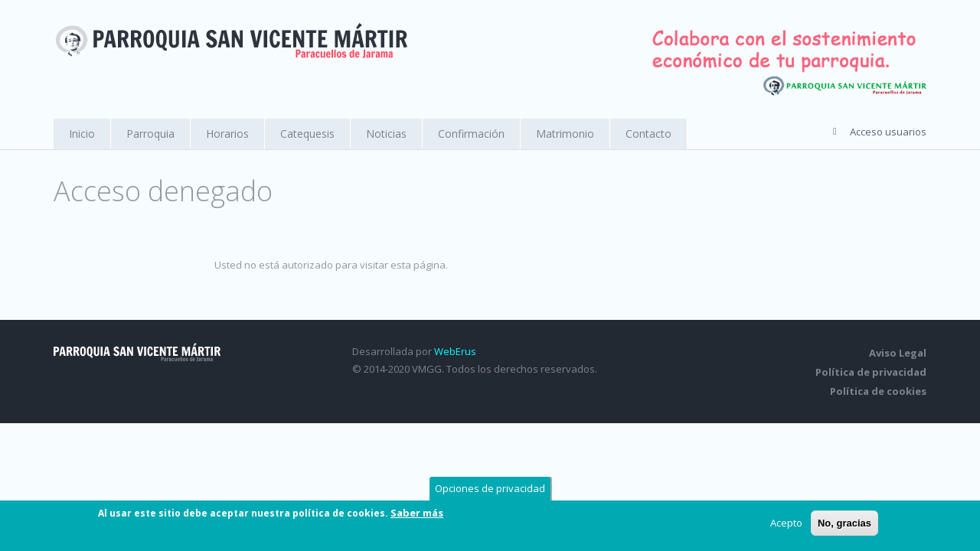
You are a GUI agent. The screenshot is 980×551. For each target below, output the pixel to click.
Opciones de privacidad (490, 489)
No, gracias (844, 524)
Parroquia (150, 134)
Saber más (417, 514)
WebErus (455, 351)
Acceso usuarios (888, 132)
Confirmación (471, 134)
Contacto (648, 134)
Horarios (227, 134)
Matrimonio (565, 134)
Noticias (386, 134)
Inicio (82, 134)
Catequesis (307, 134)
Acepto (786, 523)
